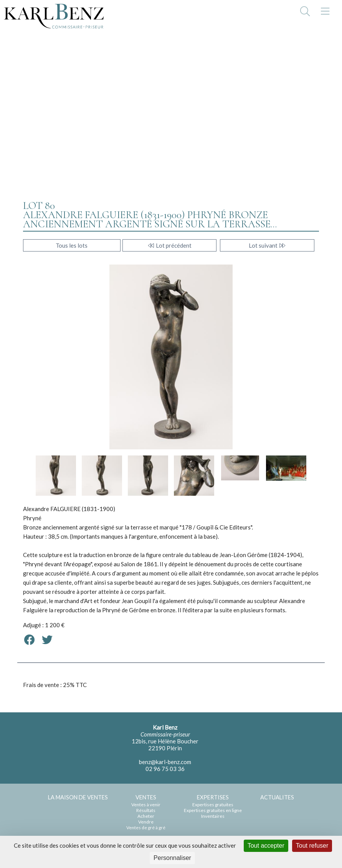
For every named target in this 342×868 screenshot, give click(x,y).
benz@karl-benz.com (165, 762)
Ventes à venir (146, 805)
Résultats (146, 810)
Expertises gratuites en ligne (213, 810)
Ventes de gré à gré (146, 828)
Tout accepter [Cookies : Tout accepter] (266, 846)
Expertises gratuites (213, 805)
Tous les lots (72, 245)
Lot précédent (169, 245)
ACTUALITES (277, 797)
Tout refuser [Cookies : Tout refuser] (312, 846)
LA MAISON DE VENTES (78, 797)
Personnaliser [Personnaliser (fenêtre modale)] (172, 858)
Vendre (146, 822)
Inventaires (213, 816)
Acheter (146, 816)
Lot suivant (267, 245)
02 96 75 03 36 (165, 769)
